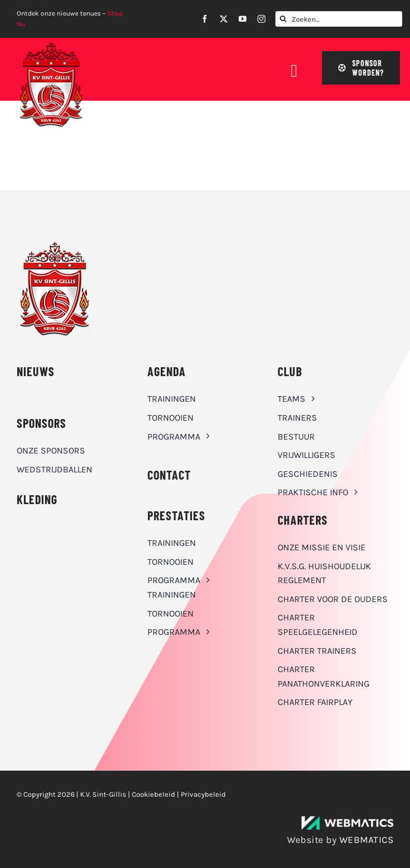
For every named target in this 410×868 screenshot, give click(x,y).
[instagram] (261, 19)
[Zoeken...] (339, 19)
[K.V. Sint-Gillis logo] (51, 44)
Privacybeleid (203, 794)
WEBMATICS (367, 840)
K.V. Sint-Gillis (103, 794)
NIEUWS (36, 371)
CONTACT (169, 475)
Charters (303, 520)
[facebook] (205, 19)
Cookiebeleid (154, 794)
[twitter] (224, 19)
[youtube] (243, 19)
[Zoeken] (283, 19)
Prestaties (176, 515)
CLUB (290, 371)
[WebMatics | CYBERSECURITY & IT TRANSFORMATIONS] (347, 820)
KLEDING (37, 499)
